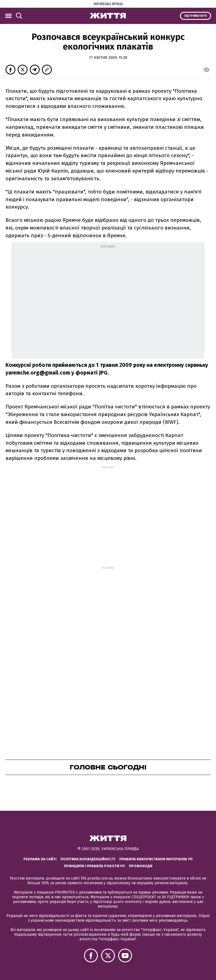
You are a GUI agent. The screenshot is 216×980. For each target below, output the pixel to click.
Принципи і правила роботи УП (94, 866)
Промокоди (141, 866)
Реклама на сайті (40, 859)
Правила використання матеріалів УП (156, 859)
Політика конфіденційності (88, 859)
